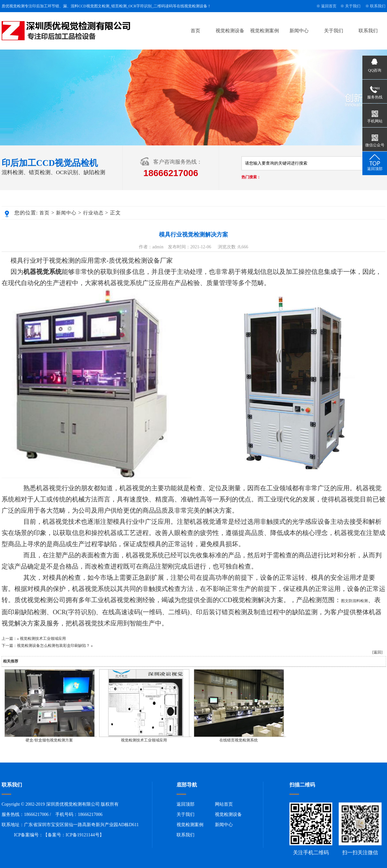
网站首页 (224, 804)
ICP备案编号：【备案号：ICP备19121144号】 (59, 835)
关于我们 (353, 6)
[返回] (377, 652)
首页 (195, 31)
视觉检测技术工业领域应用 (43, 639)
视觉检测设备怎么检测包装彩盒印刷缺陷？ (53, 646)
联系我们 (378, 6)
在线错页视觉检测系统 (239, 740)
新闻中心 (299, 31)
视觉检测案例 (265, 31)
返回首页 (329, 6)
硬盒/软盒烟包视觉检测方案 (49, 740)
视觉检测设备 (230, 31)
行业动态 (93, 213)
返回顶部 (186, 804)
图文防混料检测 (354, 601)
